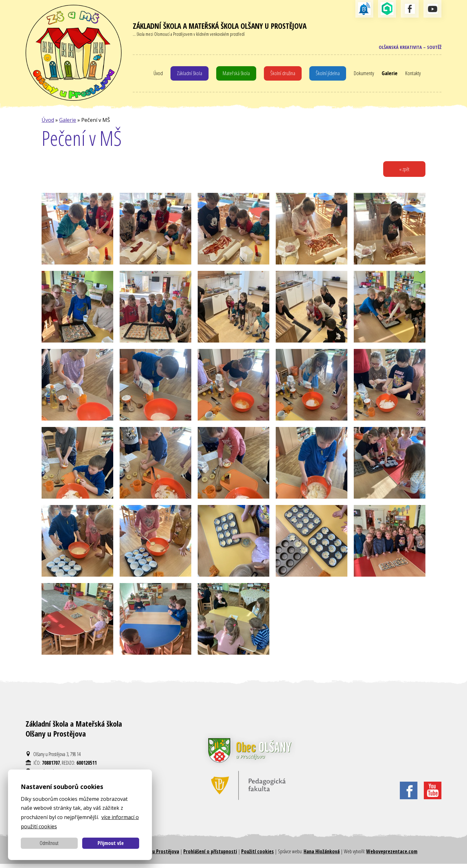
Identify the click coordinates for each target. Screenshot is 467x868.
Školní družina (283, 75)
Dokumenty (365, 75)
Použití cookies (257, 855)
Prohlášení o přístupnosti (210, 855)
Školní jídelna (328, 75)
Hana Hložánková (322, 855)
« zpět (403, 173)
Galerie (392, 75)
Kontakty (415, 75)
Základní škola (188, 75)
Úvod (156, 75)
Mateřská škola (236, 75)
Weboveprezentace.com (392, 855)
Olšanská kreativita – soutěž (408, 48)
